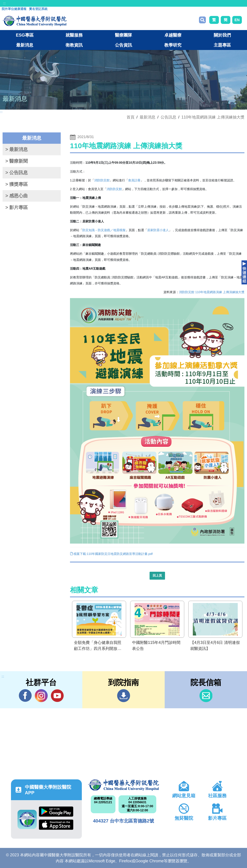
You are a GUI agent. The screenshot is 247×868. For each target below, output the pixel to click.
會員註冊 (134, 180)
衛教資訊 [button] (74, 45)
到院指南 (124, 696)
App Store (56, 825)
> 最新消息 (17, 149)
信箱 (206, 696)
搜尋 (202, 20)
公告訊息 (168, 117)
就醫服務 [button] (74, 35)
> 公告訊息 (17, 173)
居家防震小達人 (158, 230)
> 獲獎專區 (17, 184)
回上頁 (157, 576)
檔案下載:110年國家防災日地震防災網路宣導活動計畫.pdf (111, 554)
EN (237, 20)
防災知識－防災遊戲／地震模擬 (104, 230)
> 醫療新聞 (17, 161)
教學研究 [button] (173, 45)
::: (4, 3)
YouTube (57, 696)
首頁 (131, 117)
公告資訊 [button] (123, 45)
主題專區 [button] (222, 45)
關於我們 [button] (222, 35)
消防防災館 (102, 180)
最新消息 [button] (25, 45)
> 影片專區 (17, 207)
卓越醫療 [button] (173, 35)
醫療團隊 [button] (123, 35)
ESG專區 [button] (25, 35)
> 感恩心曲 (17, 196)
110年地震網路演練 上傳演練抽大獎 (213, 117)
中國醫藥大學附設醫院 (123, 785)
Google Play (56, 812)
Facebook (25, 696)
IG (41, 696)
